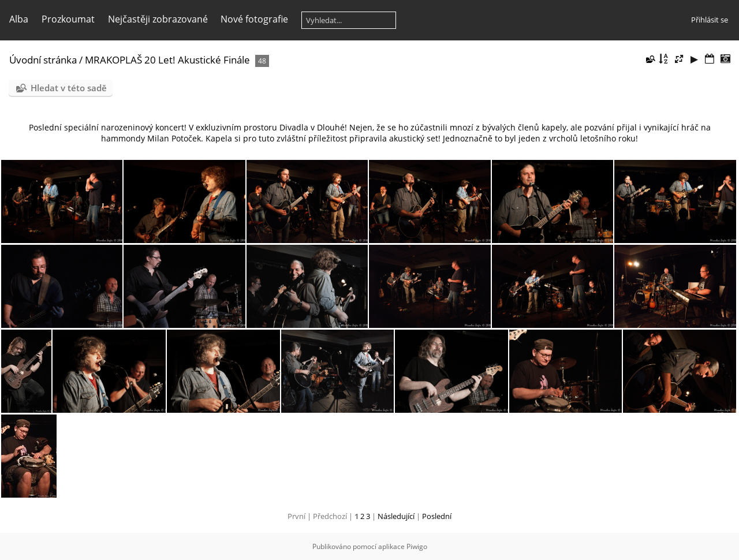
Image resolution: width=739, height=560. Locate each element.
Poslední (437, 516)
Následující (396, 516)
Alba (19, 19)
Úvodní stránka (43, 60)
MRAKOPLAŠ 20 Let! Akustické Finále (167, 60)
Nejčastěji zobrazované (158, 19)
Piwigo (417, 546)
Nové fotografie (254, 19)
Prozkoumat (68, 19)
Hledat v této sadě (69, 88)
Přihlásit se (710, 20)
